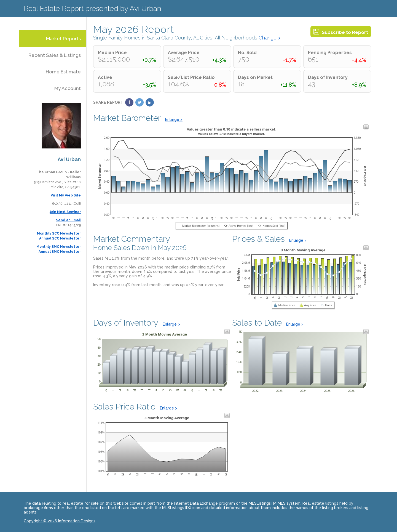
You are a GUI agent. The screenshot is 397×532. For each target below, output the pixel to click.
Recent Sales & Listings (55, 55)
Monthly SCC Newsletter (59, 233)
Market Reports (63, 39)
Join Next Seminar (65, 212)
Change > (269, 38)
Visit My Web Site (66, 195)
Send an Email (68, 220)
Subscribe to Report (341, 32)
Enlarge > (174, 119)
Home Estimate (63, 72)
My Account (68, 88)
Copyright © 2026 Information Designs (60, 521)
